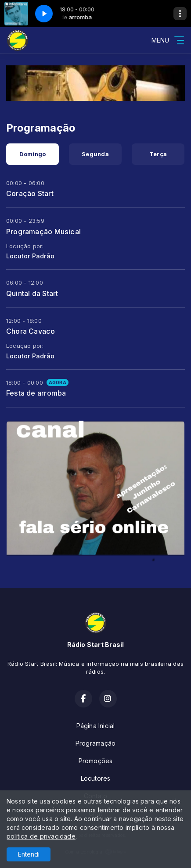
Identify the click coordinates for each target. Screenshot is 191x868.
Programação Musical (43, 232)
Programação (95, 743)
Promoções (96, 761)
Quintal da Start (32, 293)
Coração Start (30, 193)
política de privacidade (41, 836)
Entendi (29, 854)
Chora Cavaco (31, 331)
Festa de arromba (36, 393)
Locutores (96, 778)
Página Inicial (96, 726)
